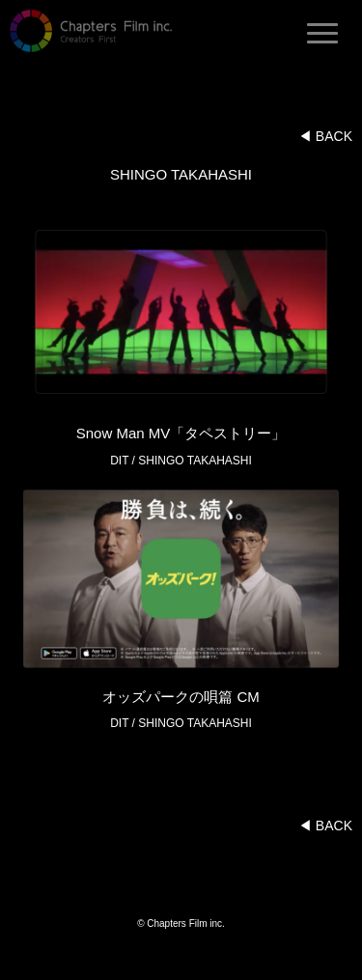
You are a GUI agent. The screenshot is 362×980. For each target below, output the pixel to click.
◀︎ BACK (325, 136)
